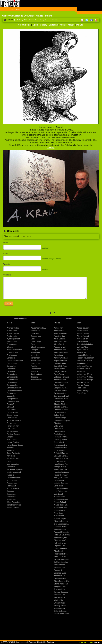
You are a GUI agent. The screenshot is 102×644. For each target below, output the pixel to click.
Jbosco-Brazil (60, 450)
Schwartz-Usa (60, 567)
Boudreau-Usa (60, 380)
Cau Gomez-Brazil (61, 396)
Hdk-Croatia (12, 439)
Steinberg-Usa (60, 578)
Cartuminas (11, 393)
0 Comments (24, 25)
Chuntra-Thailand (61, 404)
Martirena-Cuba (60, 508)
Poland (80, 25)
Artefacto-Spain (13, 333)
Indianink (10, 448)
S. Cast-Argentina (61, 562)
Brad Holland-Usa (61, 382)
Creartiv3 (10, 404)
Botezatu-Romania (62, 377)
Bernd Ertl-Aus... (61, 366)
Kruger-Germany (61, 475)
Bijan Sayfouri (82, 350)
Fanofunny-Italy (13, 426)
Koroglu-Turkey (60, 467)
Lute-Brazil (58, 494)
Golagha (34, 350)
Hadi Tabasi (82, 352)
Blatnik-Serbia (60, 369)
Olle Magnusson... (61, 524)
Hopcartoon (36, 352)
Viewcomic (11, 497)
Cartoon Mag (36, 336)
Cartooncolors (12, 380)
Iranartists (35, 355)
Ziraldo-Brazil (59, 608)
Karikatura (11, 456)
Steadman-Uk (60, 576)
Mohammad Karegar (85, 380)
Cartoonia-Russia (14, 388)
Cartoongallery (13, 385)
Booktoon (35, 333)
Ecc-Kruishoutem (14, 420)
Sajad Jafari (82, 393)
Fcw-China (11, 429)
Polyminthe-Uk (60, 543)
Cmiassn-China (13, 401)
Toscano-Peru (60, 589)
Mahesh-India (60, 497)
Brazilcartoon (12, 355)
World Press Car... (14, 502)
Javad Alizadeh (83, 363)
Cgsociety (11, 396)
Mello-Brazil (59, 513)
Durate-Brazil (59, 431)
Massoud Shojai (83, 369)
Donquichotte (12, 418)
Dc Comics (11, 410)
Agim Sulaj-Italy (60, 333)
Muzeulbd (11, 467)
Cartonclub (11, 366)
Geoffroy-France (61, 439)
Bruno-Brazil (59, 385)
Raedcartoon (12, 483)
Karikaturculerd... (14, 459)
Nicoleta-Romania (61, 521)
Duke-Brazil (59, 426)
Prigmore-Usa (60, 546)
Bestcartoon (12, 344)
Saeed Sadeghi (83, 390)
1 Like (36, 25)
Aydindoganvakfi (13, 339)
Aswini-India (12, 336)
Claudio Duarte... (61, 407)
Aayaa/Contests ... (38, 328)
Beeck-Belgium (60, 363)
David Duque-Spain (62, 420)
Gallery (44, 25)
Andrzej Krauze (67, 25)
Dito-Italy (58, 423)
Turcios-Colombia (61, 592)
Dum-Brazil (59, 429)
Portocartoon (12, 480)
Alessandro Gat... (61, 341)
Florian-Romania (61, 437)
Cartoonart (11, 369)
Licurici (10, 461)
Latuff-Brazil (59, 480)
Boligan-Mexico (60, 371)
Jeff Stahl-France (61, 453)
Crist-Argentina (60, 412)
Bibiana (10, 347)
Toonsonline (12, 494)
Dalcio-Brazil (59, 415)
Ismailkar (10, 450)
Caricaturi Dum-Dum (15, 361)
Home (9, 20)
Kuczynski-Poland (61, 478)
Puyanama (35, 363)
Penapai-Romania (61, 532)
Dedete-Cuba (12, 412)
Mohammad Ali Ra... (85, 377)
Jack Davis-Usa (60, 448)
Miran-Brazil (59, 516)
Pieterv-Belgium (60, 537)
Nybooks (10, 475)
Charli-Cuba (59, 401)
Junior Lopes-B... (61, 461)
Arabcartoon (12, 331)
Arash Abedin (82, 341)
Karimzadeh (36, 361)
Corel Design (36, 341)
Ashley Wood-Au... (62, 358)
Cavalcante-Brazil (61, 399)
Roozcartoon (36, 369)
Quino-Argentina (61, 548)
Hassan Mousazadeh (85, 358)
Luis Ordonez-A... (61, 491)
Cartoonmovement (14, 390)
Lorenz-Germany (61, 488)
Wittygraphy (12, 499)
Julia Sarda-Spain (61, 459)
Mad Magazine (13, 464)
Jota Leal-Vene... (61, 456)
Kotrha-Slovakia (60, 469)
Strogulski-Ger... (61, 586)
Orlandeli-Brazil (60, 527)
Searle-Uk (58, 570)
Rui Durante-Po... (61, 554)
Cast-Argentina (60, 393)
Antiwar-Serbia (13, 328)
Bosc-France (59, 374)
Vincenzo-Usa (60, 595)
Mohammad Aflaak (84, 374)
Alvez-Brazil (59, 344)
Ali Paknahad (82, 331)
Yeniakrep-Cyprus (14, 505)
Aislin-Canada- (60, 339)
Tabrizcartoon (36, 374)
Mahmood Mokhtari (85, 366)
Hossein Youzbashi (84, 361)
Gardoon (50, 642)
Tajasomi (35, 377)
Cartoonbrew (12, 374)
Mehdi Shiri (81, 371)
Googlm (10, 437)
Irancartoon (36, 358)
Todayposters (36, 380)
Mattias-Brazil (60, 510)
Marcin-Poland (60, 502)
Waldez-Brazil (60, 597)
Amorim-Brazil (60, 347)
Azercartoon (12, 341)
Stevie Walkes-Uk (61, 584)
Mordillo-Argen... (61, 518)
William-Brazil (60, 603)
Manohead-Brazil (61, 499)
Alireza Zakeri (82, 339)
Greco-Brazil (59, 442)
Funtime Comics (13, 434)
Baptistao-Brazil (60, 361)
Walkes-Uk (58, 600)
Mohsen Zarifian (83, 382)
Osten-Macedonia (14, 478)
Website (7, 264)
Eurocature (11, 423)
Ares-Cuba (58, 355)
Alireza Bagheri (83, 333)
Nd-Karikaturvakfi (14, 472)
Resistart (35, 366)
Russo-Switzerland (62, 559)
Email (6, 253)
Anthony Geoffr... (61, 350)
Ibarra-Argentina (61, 445)
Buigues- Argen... (61, 388)
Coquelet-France (61, 410)
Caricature (11, 358)
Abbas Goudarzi (83, 328)
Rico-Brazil (58, 551)
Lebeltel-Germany (61, 483)
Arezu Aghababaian (85, 344)
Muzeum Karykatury (15, 469)
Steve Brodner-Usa (62, 581)
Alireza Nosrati (83, 336)
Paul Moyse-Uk (60, 529)
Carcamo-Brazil (60, 390)
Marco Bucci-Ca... (61, 505)
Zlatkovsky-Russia (61, 614)
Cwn (33, 344)
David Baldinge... (61, 418)
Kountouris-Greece (62, 472)
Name (6, 243)
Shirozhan (35, 371)
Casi (33, 339)
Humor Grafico (13, 442)
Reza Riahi (81, 388)
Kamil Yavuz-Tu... (61, 464)
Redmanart (11, 486)
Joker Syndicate (13, 453)
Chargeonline (12, 399)
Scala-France (59, 565)
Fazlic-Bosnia (60, 434)
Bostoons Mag (13, 352)
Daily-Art (10, 407)
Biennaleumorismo (14, 350)
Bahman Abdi (82, 347)
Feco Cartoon (12, 431)
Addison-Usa (59, 331)
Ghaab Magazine (38, 347)
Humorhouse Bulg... (15, 445)
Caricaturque (12, 363)
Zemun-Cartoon (13, 508)
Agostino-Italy (60, 336)
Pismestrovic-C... (61, 540)
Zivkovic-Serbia (60, 611)
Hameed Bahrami (84, 355)
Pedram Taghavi (83, 385)
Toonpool (10, 491)
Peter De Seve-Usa (62, 535)
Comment (7, 275)
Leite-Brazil (59, 486)
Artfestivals (35, 331)
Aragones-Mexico (61, 352)
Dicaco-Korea (12, 415)
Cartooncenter (13, 377)
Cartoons (53, 25)
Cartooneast (12, 382)
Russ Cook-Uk (60, 557)
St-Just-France (13, 488)
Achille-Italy (59, 328)
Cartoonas (11, 371)
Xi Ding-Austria (60, 606)
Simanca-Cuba (60, 573)
